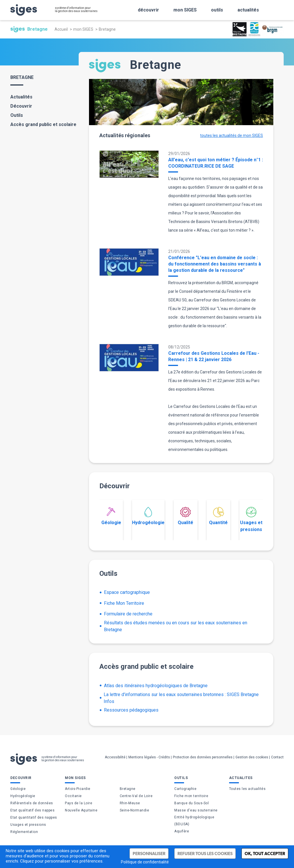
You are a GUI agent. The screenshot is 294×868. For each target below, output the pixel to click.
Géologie (111, 516)
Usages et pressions (251, 520)
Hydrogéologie (148, 516)
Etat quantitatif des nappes (34, 817)
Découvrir (21, 106)
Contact (277, 757)
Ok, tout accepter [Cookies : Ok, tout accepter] (265, 854)
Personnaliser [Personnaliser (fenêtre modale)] (149, 854)
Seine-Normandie (135, 810)
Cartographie (185, 789)
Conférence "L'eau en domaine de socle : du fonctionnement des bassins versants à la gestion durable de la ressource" (215, 264)
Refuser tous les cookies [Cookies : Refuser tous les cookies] (205, 854)
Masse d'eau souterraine (196, 810)
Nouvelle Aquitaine (81, 810)
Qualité (185, 516)
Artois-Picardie (78, 789)
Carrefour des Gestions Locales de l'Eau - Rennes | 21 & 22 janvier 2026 (214, 356)
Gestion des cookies (252, 757)
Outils (17, 115)
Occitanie (73, 796)
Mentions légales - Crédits (149, 757)
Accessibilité (115, 757)
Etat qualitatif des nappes (32, 810)
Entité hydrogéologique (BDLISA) (194, 821)
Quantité (218, 516)
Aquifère (182, 831)
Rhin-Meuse (130, 803)
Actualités (21, 97)
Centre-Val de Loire (136, 796)
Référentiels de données (32, 803)
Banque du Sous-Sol (192, 803)
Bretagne (128, 789)
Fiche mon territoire (191, 796)
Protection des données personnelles (203, 757)
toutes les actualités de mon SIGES (232, 135)
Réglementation (24, 832)
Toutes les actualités (247, 789)
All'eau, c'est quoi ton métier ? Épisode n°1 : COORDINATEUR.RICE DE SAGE (216, 163)
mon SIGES (83, 29)
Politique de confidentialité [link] (145, 862)
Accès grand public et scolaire (43, 124)
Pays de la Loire (79, 803)
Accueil (61, 29)
